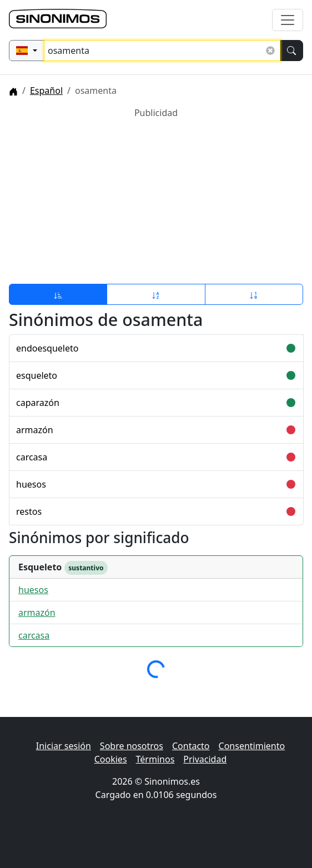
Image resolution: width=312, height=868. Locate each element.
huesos (31, 484)
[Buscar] (291, 51)
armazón (35, 430)
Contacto (191, 746)
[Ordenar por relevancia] (58, 294)
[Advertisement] (156, 197)
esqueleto (37, 375)
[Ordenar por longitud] (254, 294)
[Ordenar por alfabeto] (156, 294)
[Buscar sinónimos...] (162, 51)
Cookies (111, 759)
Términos (155, 759)
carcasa (32, 457)
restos (29, 511)
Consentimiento (252, 746)
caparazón (38, 403)
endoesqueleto (47, 348)
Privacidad (205, 759)
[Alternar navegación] (288, 20)
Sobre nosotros (132, 746)
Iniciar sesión (64, 746)
